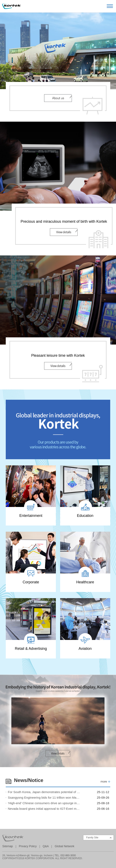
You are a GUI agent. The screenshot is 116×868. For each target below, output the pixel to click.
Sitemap (7, 846)
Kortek (11, 6)
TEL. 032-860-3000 (65, 855)
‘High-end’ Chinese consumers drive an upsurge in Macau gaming (44, 803)
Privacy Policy (28, 846)
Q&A (46, 846)
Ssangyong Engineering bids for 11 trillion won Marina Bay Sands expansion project (44, 798)
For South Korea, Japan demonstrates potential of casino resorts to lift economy (44, 792)
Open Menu (110, 6)
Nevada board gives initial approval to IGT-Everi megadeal (44, 809)
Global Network (64, 846)
